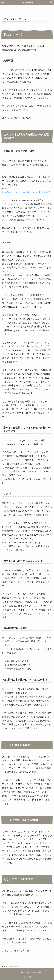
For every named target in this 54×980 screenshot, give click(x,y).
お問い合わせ (36, 973)
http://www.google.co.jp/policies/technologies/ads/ (26, 192)
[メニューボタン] (2, 2)
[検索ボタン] (52, 2)
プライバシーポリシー (21, 973)
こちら (35, 479)
